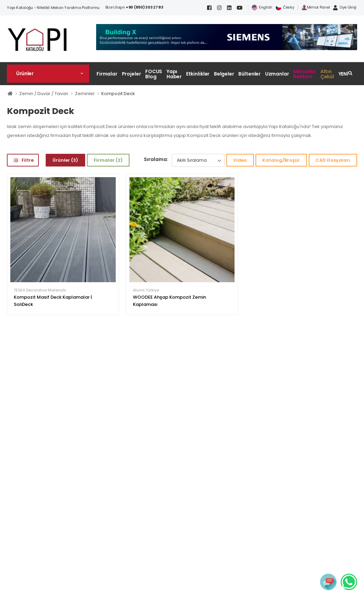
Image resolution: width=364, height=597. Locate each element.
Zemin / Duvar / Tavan (44, 94)
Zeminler (85, 94)
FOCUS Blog (154, 74)
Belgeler (224, 74)
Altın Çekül (327, 74)
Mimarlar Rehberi (305, 74)
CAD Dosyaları (333, 160)
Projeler (132, 74)
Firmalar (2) (108, 160)
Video (240, 160)
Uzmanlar (277, 74)
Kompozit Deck (118, 94)
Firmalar (107, 74)
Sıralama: (156, 159)
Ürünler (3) (65, 160)
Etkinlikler (198, 74)
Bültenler (249, 74)
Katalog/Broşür (281, 160)
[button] (48, 73)
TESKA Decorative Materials (40, 290)
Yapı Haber (174, 74)
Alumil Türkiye (146, 290)
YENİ (344, 74)
